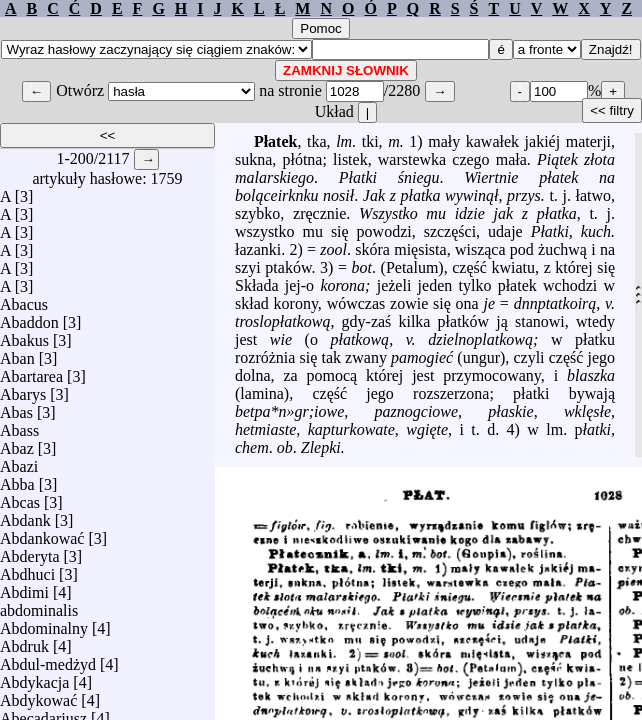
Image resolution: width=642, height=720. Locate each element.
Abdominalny (44, 623)
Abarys (23, 389)
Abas (16, 407)
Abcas (20, 497)
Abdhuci (27, 569)
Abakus (24, 335)
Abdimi (24, 587)
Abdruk (24, 641)
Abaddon (29, 317)
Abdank (25, 515)
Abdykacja (34, 677)
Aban (17, 353)
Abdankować (42, 533)
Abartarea (31, 371)
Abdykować (38, 695)
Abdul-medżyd (48, 659)
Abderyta (30, 551)
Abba (17, 479)
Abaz (17, 443)
